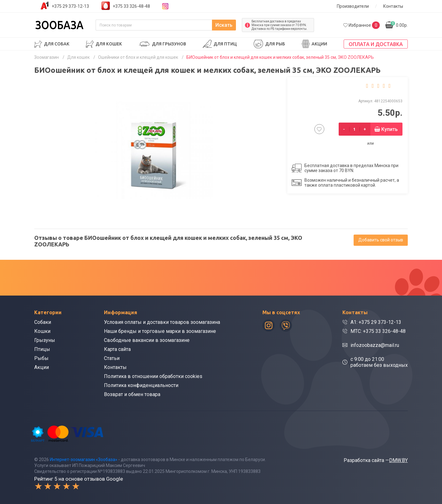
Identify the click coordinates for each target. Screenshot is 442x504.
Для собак (57, 44)
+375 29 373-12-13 (70, 6)
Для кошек (109, 44)
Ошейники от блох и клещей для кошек (138, 57)
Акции (319, 44)
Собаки (43, 322)
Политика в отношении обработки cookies (153, 376)
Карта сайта (117, 349)
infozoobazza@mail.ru (375, 345)
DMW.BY (398, 460)
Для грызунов (169, 44)
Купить (390, 129)
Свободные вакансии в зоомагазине (147, 340)
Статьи (112, 358)
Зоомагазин (47, 57)
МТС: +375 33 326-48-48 (378, 331)
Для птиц (225, 44)
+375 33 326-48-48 (131, 6)
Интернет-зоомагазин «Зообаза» (84, 460)
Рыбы (41, 358)
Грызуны (45, 340)
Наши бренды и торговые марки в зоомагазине (160, 331)
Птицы (42, 349)
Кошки (42, 331)
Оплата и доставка (376, 44)
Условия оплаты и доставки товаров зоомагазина (162, 322)
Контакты (393, 6)
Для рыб (275, 44)
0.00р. (399, 24)
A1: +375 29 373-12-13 (376, 322)
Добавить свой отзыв (381, 240)
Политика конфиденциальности (141, 385)
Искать (224, 25)
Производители (353, 6)
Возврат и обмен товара (132, 394)
